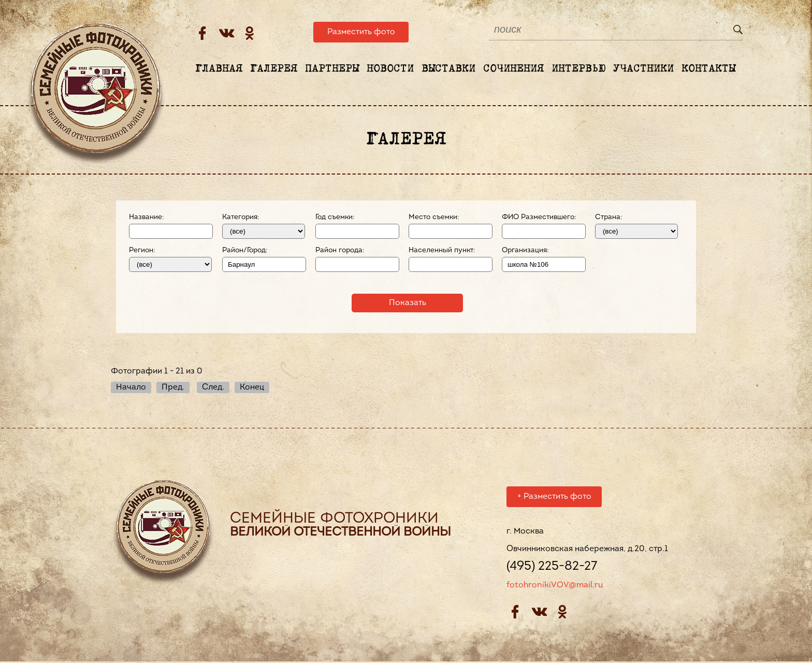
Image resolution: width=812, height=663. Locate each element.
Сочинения (513, 69)
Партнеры (332, 69)
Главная (219, 69)
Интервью (578, 69)
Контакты (708, 69)
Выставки (448, 69)
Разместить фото (361, 32)
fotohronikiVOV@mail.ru (555, 587)
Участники (643, 69)
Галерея (274, 69)
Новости (390, 69)
